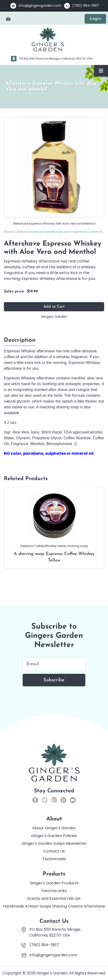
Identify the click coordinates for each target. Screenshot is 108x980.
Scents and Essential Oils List (54, 898)
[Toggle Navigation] (101, 71)
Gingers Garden (54, 317)
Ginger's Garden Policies (54, 836)
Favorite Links (54, 891)
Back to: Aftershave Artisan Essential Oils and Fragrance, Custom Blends (54, 232)
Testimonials (54, 859)
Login (95, 19)
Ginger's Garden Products (54, 883)
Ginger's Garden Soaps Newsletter (54, 843)
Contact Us (54, 851)
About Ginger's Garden (54, 828)
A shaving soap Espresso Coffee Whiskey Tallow (54, 527)
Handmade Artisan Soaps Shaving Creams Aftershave (54, 906)
